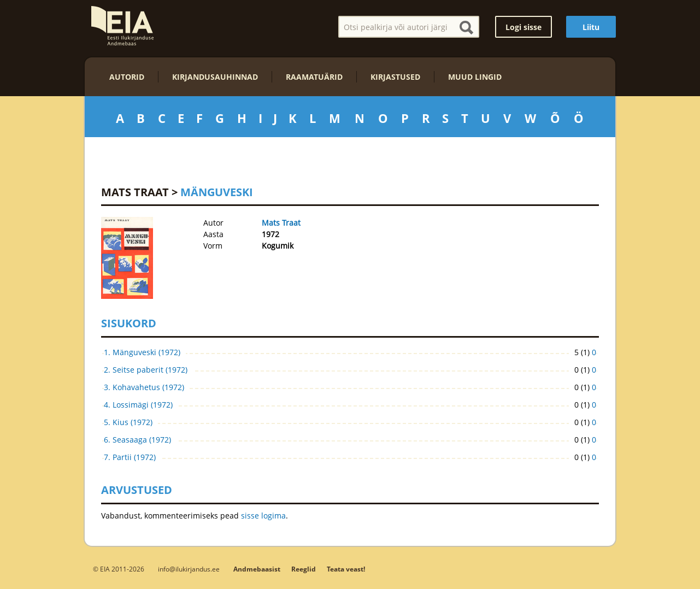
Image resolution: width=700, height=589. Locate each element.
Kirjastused (395, 77)
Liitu (591, 27)
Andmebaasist (257, 569)
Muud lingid (475, 77)
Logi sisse (523, 27)
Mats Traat (135, 192)
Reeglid (304, 569)
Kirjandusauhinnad (215, 77)
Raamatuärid (314, 77)
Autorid (127, 77)
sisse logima (263, 516)
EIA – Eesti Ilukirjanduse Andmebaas (122, 26)
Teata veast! (346, 569)
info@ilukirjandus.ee (189, 569)
